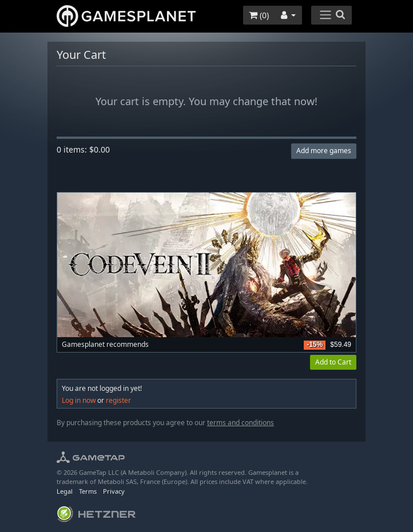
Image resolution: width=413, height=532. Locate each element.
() (259, 15)
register (118, 400)
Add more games (324, 151)
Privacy (114, 491)
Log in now (79, 400)
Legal (65, 491)
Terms (88, 491)
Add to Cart (333, 362)
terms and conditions (241, 423)
